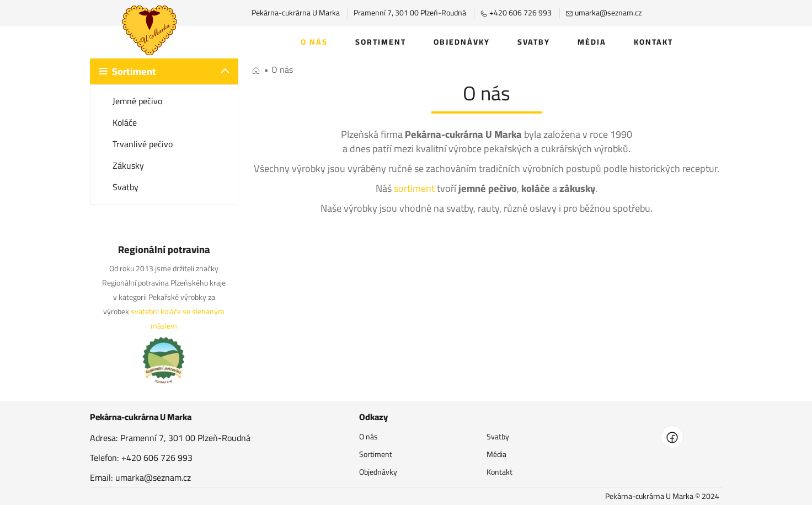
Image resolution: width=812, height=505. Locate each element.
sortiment (414, 188)
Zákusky (128, 165)
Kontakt (653, 42)
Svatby (534, 42)
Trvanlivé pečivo (143, 144)
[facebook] (672, 437)
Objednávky (462, 42)
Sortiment (381, 42)
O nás (314, 42)
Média (592, 42)
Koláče (125, 122)
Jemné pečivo (137, 101)
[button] (164, 71)
